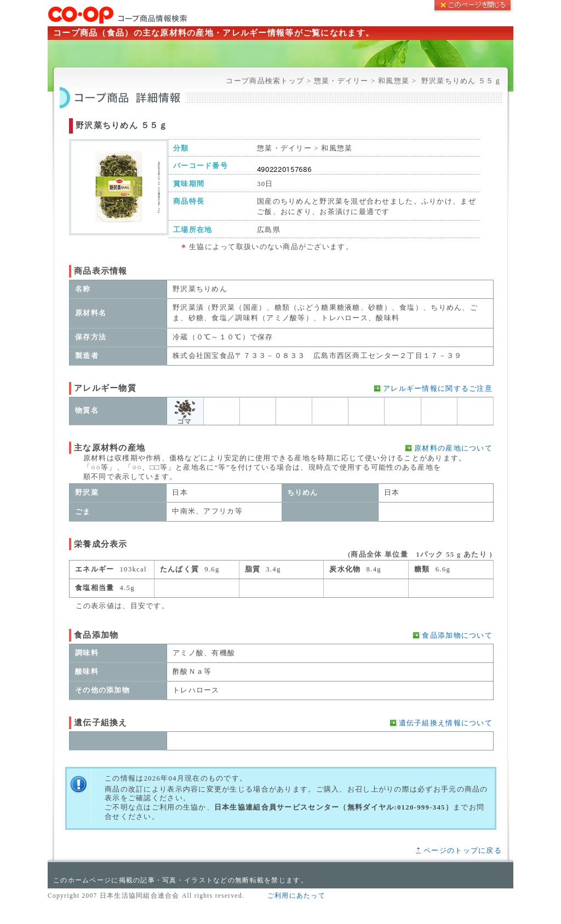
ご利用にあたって (296, 896)
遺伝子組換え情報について (446, 723)
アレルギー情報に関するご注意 (438, 389)
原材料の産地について (453, 448)
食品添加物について (457, 636)
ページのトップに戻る (463, 851)
